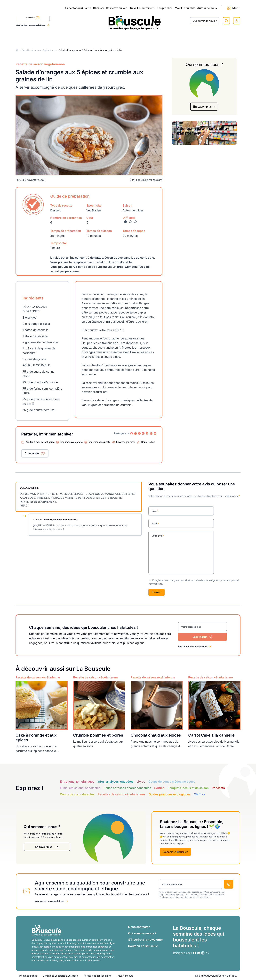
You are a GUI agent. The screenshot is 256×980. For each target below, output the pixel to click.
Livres (141, 782)
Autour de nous (200, 38)
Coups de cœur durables (77, 794)
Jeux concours (125, 976)
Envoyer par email (126, 442)
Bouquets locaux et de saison (188, 788)
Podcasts (218, 788)
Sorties (159, 788)
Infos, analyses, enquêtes (116, 782)
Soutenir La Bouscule (175, 852)
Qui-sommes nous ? (205, 21)
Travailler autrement (114, 38)
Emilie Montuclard (152, 180)
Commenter (32, 453)
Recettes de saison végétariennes (122, 794)
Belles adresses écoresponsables (127, 788)
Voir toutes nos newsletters (31, 25)
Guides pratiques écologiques (170, 794)
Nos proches (144, 38)
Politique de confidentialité (98, 976)
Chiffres (200, 794)
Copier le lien (148, 442)
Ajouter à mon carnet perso (40, 442)
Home (17, 50)
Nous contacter (139, 927)
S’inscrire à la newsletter (146, 940)
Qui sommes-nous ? (142, 933)
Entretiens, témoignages (77, 782)
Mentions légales (28, 976)
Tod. (234, 976)
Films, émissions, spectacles (80, 788)
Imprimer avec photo (72, 442)
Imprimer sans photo (99, 442)
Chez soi (57, 38)
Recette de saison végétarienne (39, 50)
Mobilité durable (171, 38)
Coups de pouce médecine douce (172, 782)
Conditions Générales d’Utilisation (60, 976)
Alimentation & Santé (29, 38)
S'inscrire (33, 18)
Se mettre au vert (82, 38)
